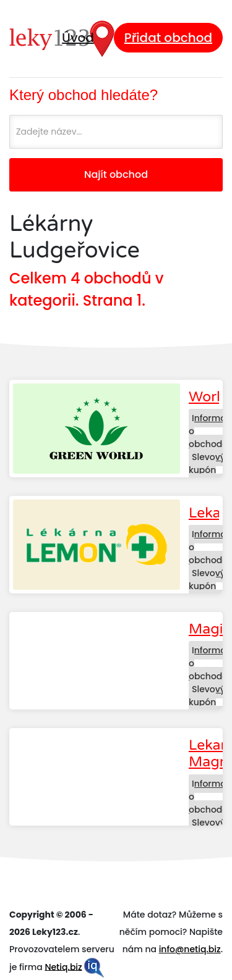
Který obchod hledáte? (84, 95)
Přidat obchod (168, 38)
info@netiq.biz (190, 949)
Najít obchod (116, 174)
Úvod (78, 38)
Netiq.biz (63, 966)
